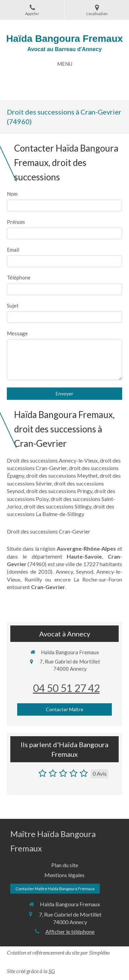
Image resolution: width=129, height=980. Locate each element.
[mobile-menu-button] (65, 64)
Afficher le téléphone (70, 931)
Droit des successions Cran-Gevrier (49, 531)
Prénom (16, 222)
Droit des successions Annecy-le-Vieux (52, 460)
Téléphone (19, 277)
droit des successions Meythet (62, 475)
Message (17, 333)
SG (52, 971)
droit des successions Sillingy (57, 506)
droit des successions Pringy (59, 491)
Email (13, 250)
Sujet (13, 306)
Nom (12, 194)
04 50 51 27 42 (66, 688)
